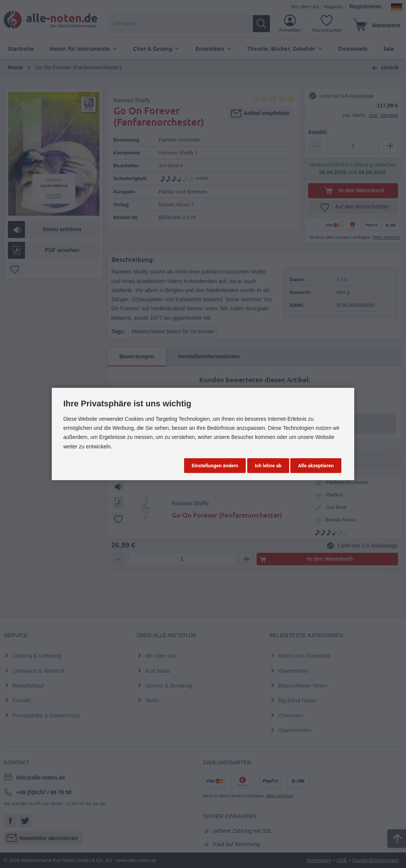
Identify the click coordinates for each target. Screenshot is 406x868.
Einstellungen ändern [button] (215, 466)
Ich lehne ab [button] (268, 466)
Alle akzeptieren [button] (316, 466)
